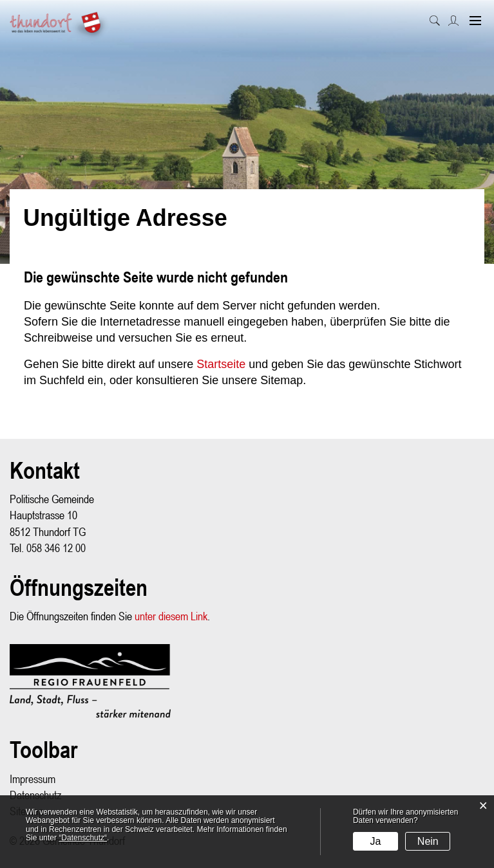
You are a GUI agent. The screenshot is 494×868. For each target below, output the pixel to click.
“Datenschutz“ (83, 838)
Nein (428, 841)
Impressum (33, 779)
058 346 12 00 (56, 548)
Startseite (221, 364)
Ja (376, 841)
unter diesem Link (171, 616)
